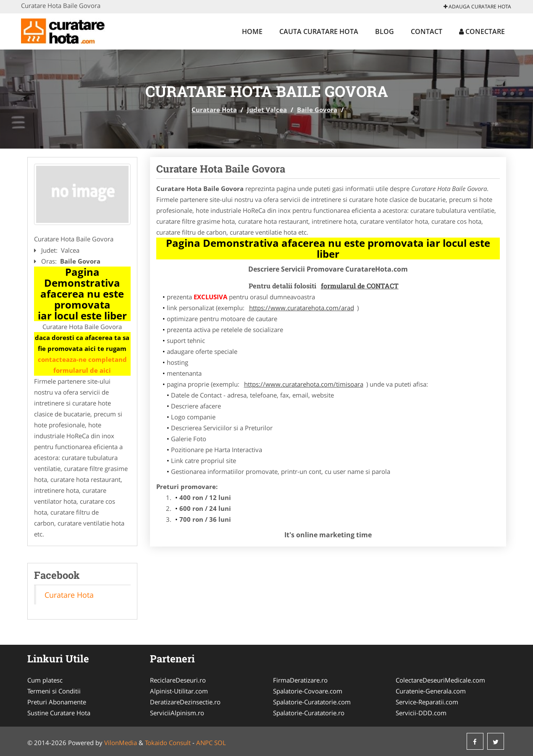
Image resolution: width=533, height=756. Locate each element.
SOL (220, 743)
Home (252, 31)
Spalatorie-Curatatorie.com (312, 702)
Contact (427, 31)
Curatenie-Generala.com (431, 691)
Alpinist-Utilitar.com (179, 691)
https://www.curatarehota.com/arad (302, 308)
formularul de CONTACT (360, 286)
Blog (385, 31)
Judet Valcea (267, 110)
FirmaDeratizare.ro (300, 680)
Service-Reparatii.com (427, 702)
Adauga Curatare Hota (477, 7)
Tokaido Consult (168, 743)
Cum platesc (45, 680)
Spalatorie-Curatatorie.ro (309, 713)
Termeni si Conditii (54, 691)
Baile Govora (317, 110)
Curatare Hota (214, 110)
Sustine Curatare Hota (59, 713)
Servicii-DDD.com (421, 713)
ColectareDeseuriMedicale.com (440, 680)
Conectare (482, 31)
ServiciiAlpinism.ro (177, 713)
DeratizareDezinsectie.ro (185, 702)
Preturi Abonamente (57, 702)
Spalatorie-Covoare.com (308, 691)
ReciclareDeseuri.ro (178, 680)
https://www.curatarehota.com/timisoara (304, 384)
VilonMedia (121, 743)
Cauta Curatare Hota (319, 31)
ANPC (204, 743)
